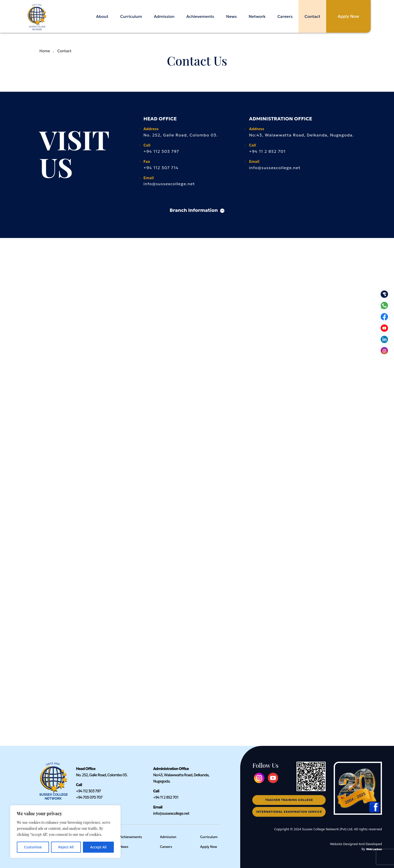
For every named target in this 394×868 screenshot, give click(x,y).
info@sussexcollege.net (169, 184)
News (231, 16)
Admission (164, 16)
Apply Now (348, 16)
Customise (33, 847)
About (102, 16)
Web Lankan (374, 849)
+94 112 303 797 (161, 151)
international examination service (289, 812)
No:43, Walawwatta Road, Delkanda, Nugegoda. (301, 135)
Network (257, 16)
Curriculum (131, 16)
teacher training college (289, 800)
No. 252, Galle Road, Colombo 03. (181, 135)
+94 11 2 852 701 (267, 151)
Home (45, 51)
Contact (312, 16)
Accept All (98, 847)
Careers (285, 16)
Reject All (66, 847)
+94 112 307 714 (161, 168)
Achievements (200, 16)
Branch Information (197, 210)
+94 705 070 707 (89, 797)
